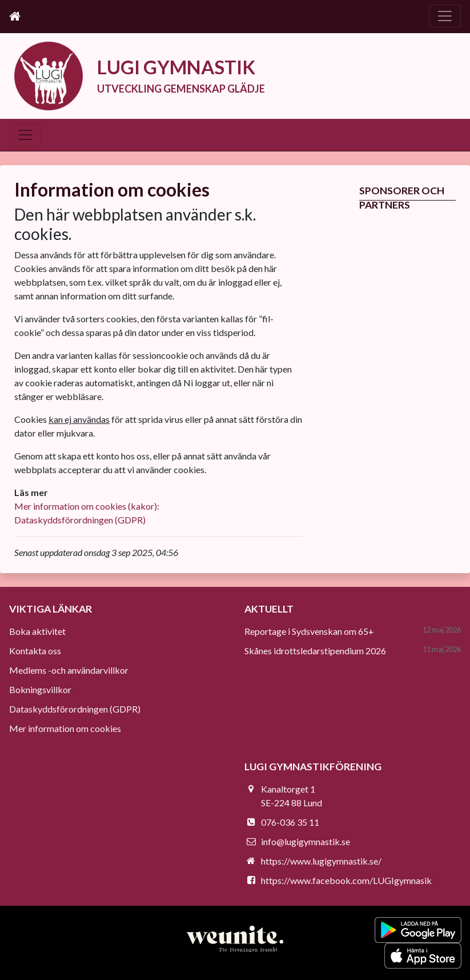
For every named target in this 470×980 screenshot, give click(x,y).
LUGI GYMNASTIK (176, 67)
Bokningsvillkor (40, 689)
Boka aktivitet (37, 631)
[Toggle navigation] (445, 16)
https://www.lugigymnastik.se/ (321, 861)
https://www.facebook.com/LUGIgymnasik (346, 880)
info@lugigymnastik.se (306, 841)
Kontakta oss (35, 651)
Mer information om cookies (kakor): (87, 506)
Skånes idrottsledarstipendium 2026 (315, 651)
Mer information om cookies (65, 728)
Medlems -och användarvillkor (69, 670)
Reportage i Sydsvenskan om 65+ (309, 631)
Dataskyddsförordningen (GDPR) (80, 520)
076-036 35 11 (290, 822)
